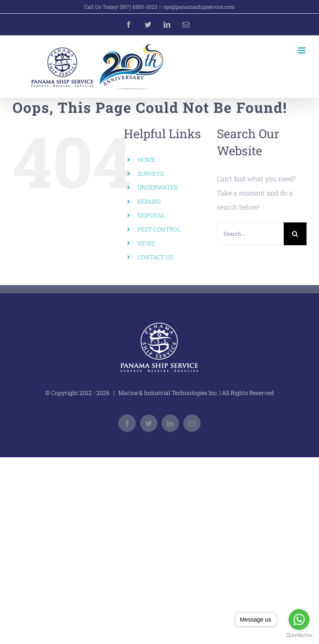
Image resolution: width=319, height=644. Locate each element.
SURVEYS (151, 174)
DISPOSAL (151, 215)
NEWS (146, 243)
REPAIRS (149, 201)
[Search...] (250, 234)
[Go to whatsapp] (299, 620)
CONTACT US (155, 257)
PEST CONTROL (159, 229)
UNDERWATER (158, 187)
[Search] (295, 234)
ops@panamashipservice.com (199, 7)
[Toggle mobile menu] (302, 50)
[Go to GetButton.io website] (299, 635)
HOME (146, 160)
